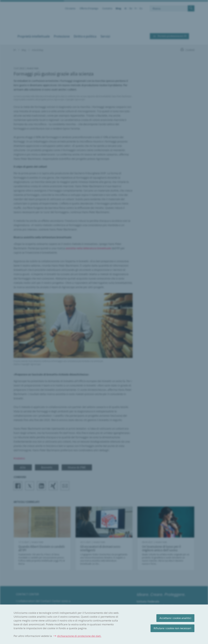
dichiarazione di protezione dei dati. (79, 636)
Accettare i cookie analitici (175, 618)
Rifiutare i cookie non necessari (172, 628)
